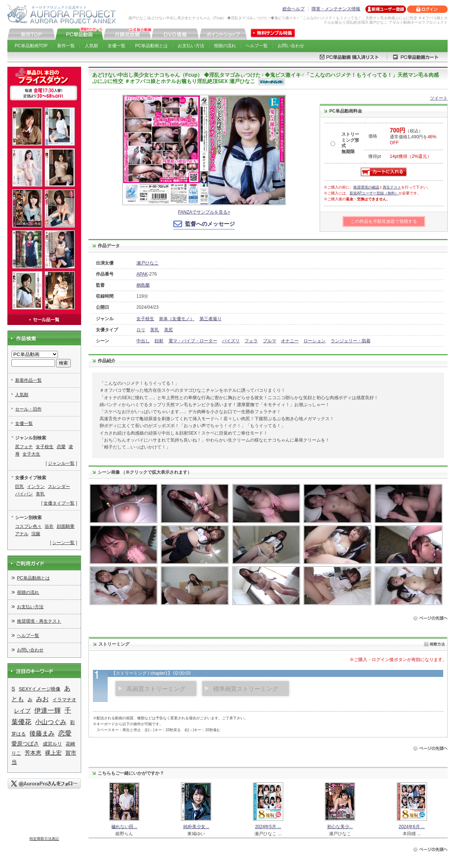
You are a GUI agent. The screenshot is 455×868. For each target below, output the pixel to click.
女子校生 (145, 319)
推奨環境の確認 (366, 187)
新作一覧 (66, 46)
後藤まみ (42, 734)
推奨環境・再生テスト (39, 621)
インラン (36, 487)
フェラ (251, 341)
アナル (22, 534)
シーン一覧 (63, 543)
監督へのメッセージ (210, 224)
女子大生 (31, 454)
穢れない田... (124, 827)
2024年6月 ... (412, 827)
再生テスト (392, 187)
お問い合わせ (291, 46)
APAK (142, 274)
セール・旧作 (28, 409)
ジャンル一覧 (61, 463)
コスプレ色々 (28, 526)
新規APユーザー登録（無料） (374, 193)
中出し (143, 341)
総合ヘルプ (294, 9)
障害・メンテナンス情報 (336, 9)
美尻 (169, 330)
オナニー (290, 341)
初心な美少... (340, 827)
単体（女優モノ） (177, 319)
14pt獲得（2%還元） (411, 156)
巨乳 (20, 487)
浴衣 (49, 526)
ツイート (439, 98)
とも (18, 699)
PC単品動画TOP (31, 46)
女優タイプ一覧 (59, 503)
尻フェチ (24, 447)
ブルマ (270, 341)
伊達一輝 (48, 710)
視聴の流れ (225, 46)
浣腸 (36, 534)
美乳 (154, 330)
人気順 (91, 46)
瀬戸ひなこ (147, 263)
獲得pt (375, 156)
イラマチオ (64, 700)
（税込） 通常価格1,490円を (413, 137)
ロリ (141, 330)
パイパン (24, 494)
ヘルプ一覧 (257, 46)
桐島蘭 (143, 285)
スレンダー (59, 487)
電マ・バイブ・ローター (193, 341)
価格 (373, 136)
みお (42, 699)
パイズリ (231, 341)
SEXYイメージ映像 (40, 689)
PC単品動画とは (152, 46)
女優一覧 (117, 46)
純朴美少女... (196, 827)
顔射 (159, 341)
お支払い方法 (191, 46)
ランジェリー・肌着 (351, 341)
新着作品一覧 (28, 380)
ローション (315, 341)
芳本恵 (33, 753)
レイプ (22, 711)
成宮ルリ (52, 744)
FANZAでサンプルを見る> (204, 212)
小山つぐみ (51, 722)
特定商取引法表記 (44, 839)
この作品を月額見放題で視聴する (384, 221)
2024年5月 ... (268, 827)
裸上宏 (53, 753)
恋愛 (61, 447)
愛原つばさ (25, 744)
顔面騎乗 (66, 526)
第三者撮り (211, 319)
